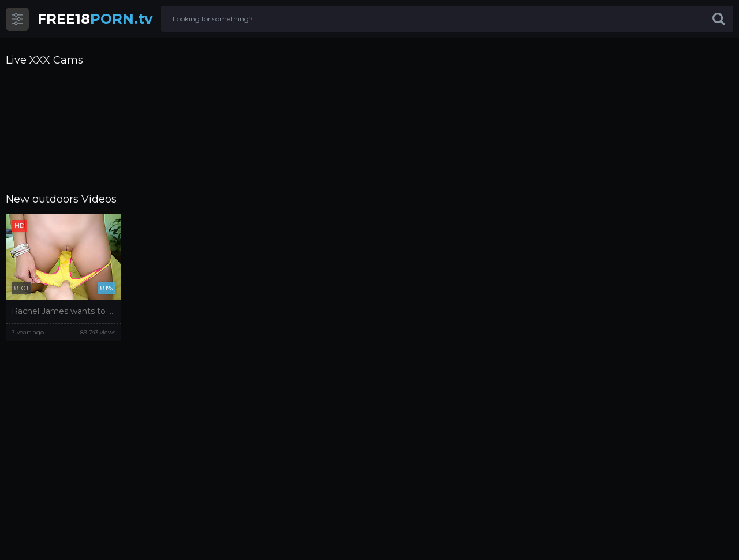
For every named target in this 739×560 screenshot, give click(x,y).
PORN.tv (95, 19)
